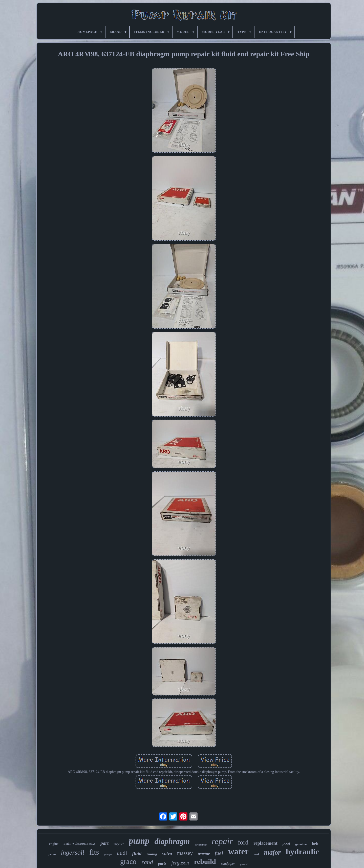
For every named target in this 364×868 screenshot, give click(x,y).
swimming (201, 845)
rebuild (205, 862)
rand (147, 862)
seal (256, 854)
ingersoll (73, 852)
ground (244, 864)
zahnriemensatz (79, 844)
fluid (137, 853)
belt (315, 844)
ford (243, 842)
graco (128, 861)
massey (185, 853)
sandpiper (228, 864)
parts (162, 863)
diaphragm (172, 841)
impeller (119, 844)
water (238, 852)
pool (286, 843)
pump (139, 841)
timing (152, 854)
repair (222, 841)
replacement (265, 843)
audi (122, 853)
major (272, 852)
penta (52, 854)
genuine (301, 845)
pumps (108, 854)
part (104, 843)
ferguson (180, 863)
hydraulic (303, 852)
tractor (204, 854)
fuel (219, 853)
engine (54, 844)
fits (94, 852)
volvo (167, 854)
